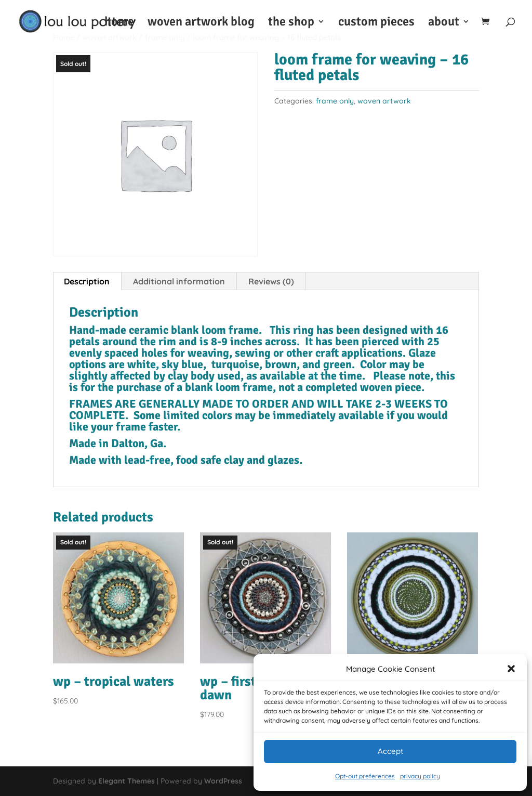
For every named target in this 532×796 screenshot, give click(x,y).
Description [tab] (87, 281)
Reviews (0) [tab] (271, 281)
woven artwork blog (201, 23)
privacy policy (420, 776)
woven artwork (384, 101)
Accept (390, 751)
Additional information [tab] (179, 281)
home (119, 23)
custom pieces (376, 23)
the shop (291, 23)
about (444, 23)
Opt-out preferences (365, 776)
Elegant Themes (127, 781)
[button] (511, 669)
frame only (335, 101)
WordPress (223, 781)
